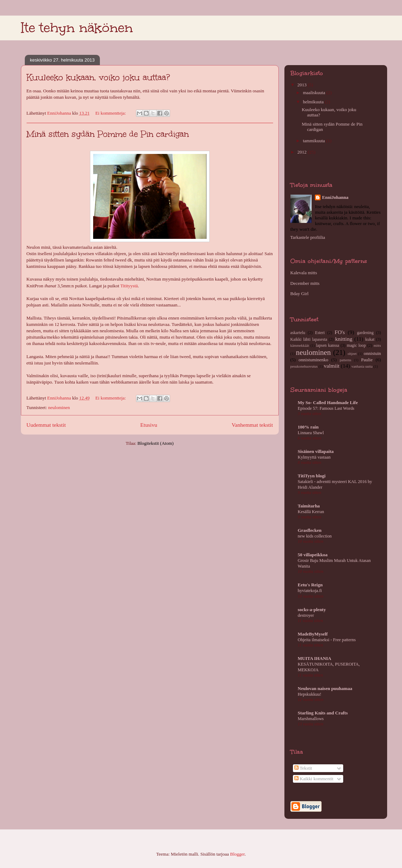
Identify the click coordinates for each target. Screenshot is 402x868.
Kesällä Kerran (311, 512)
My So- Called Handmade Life (328, 403)
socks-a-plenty (312, 610)
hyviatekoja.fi (310, 591)
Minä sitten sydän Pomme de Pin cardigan (108, 134)
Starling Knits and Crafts (323, 713)
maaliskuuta (315, 93)
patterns (346, 360)
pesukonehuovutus (304, 366)
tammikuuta (314, 141)
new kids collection (315, 536)
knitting (344, 339)
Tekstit (303, 768)
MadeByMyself (313, 634)
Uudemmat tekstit (46, 425)
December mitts (305, 283)
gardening (365, 333)
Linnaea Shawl (311, 433)
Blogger (237, 854)
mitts (377, 346)
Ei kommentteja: (111, 113)
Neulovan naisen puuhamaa (325, 688)
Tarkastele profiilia (308, 237)
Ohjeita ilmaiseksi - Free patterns (327, 640)
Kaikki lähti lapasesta (309, 340)
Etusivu (149, 425)
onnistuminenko (313, 360)
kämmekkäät (300, 346)
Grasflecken (310, 530)
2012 (303, 152)
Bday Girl (300, 294)
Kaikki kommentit (314, 779)
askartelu (298, 333)
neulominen (59, 407)
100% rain (308, 427)
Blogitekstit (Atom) (155, 443)
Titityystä (129, 286)
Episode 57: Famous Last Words (326, 408)
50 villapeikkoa (313, 555)
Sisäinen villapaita (316, 451)
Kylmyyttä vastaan (314, 457)
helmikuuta (314, 102)
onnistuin (372, 353)
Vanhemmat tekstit (252, 425)
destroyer (306, 615)
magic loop (356, 346)
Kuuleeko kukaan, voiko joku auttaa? (98, 77)
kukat (370, 340)
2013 (303, 85)
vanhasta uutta (362, 366)
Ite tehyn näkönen (77, 28)
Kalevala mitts (304, 273)
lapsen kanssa (327, 346)
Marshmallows (311, 719)
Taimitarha (309, 506)
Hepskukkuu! (310, 694)
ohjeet (352, 354)
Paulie (367, 360)
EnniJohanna (335, 197)
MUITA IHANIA (315, 658)
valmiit (332, 366)
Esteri (320, 333)
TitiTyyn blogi (312, 476)
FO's (340, 332)
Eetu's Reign (310, 585)
